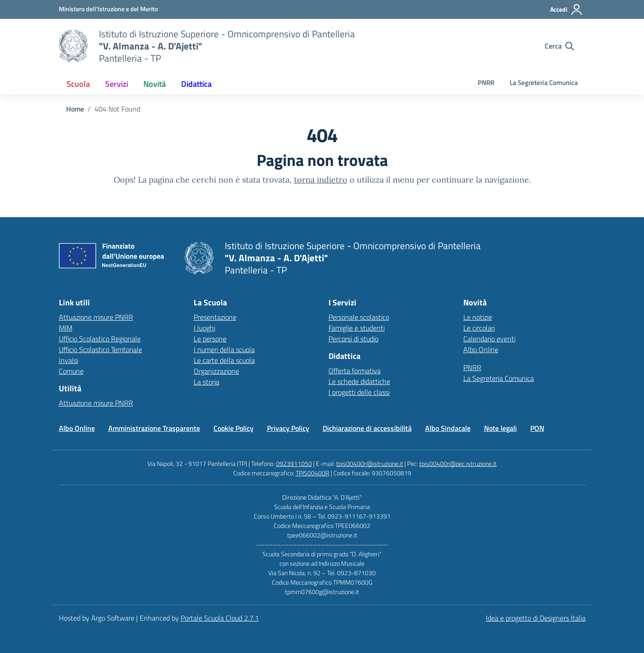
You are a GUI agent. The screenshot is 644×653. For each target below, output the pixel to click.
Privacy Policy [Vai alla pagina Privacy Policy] (288, 428)
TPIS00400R (313, 473)
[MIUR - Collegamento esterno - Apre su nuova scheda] (108, 9)
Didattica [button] (196, 84)
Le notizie (478, 317)
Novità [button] (155, 84)
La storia (207, 382)
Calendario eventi (489, 339)
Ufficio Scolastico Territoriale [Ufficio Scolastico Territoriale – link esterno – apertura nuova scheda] (100, 349)
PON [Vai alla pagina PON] (537, 428)
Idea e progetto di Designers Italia (536, 618)
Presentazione (215, 317)
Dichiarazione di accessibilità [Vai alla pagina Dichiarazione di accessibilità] (367, 428)
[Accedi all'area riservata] (566, 9)
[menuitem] (78, 84)
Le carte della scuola (224, 360)
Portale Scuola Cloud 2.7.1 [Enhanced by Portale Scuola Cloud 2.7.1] (220, 618)
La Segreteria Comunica (544, 83)
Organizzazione (216, 371)
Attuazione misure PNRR (96, 317)
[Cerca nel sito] (559, 46)
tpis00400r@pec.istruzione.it (458, 463)
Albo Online (481, 349)
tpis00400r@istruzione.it (370, 463)
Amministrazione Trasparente (154, 428)
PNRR (486, 83)
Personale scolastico (359, 317)
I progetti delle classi (359, 392)
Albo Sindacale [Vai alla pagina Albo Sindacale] (448, 428)
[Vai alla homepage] (73, 46)
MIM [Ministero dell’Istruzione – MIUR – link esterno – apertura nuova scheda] (66, 328)
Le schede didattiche (359, 381)
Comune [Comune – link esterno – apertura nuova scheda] (71, 371)
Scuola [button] (78, 84)
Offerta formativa (355, 371)
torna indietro (321, 180)
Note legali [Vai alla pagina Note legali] (500, 428)
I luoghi (204, 328)
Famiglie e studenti (357, 328)
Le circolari (479, 328)
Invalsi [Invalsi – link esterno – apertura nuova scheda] (69, 360)
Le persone (210, 339)
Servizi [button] (117, 84)
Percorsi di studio (353, 339)
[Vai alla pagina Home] (75, 109)
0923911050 (294, 463)
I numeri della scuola (224, 349)
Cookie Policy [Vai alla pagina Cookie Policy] (233, 428)
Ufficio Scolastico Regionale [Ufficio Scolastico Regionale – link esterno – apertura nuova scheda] (100, 339)
